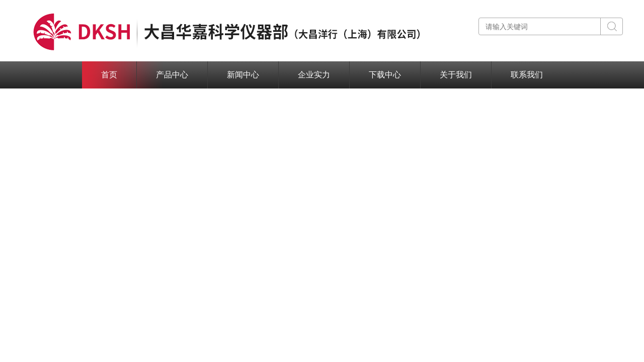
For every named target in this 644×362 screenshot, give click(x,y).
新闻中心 (243, 75)
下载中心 (385, 75)
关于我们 (456, 75)
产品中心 (172, 75)
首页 (109, 75)
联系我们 (527, 75)
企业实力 (314, 75)
